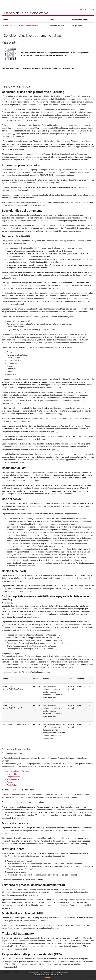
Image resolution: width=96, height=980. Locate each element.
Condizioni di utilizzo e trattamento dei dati (48, 975)
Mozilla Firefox (13, 779)
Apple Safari (12, 785)
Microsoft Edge (13, 774)
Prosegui (48, 978)
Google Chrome (13, 777)
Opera (9, 782)
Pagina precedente (86, 9)
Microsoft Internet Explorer (18, 771)
